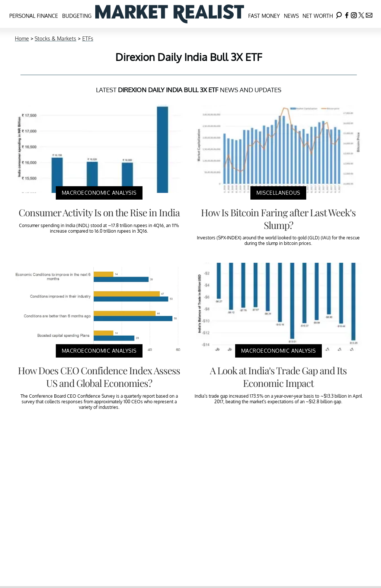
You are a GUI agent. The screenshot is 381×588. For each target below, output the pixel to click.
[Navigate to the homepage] (170, 14)
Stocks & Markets (55, 38)
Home (22, 38)
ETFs (88, 38)
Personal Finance (34, 16)
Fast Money (264, 16)
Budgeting (77, 16)
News (291, 16)
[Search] (339, 14)
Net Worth (318, 16)
